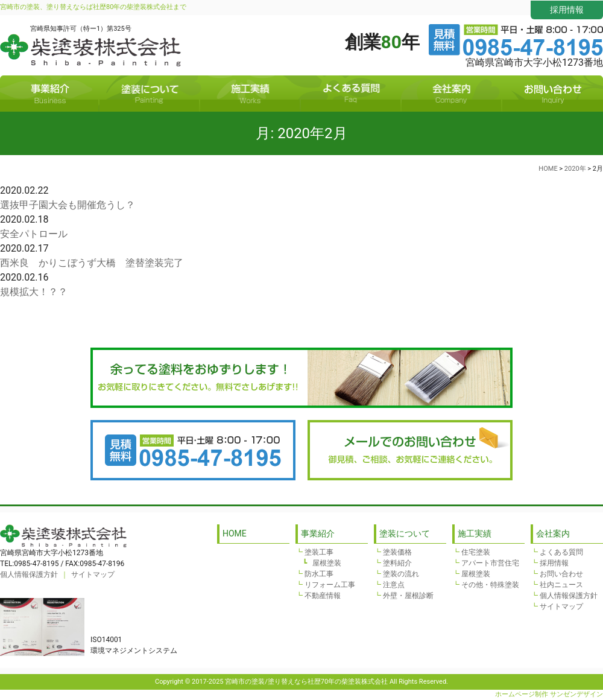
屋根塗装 (327, 563)
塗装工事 (319, 552)
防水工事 (319, 574)
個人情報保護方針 (29, 574)
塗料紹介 (397, 563)
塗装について (149, 94)
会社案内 (451, 94)
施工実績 (250, 94)
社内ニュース (561, 585)
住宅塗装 (476, 552)
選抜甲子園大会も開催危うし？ (68, 205)
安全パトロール (34, 234)
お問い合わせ (553, 94)
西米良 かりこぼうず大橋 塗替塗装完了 (92, 263)
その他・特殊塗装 (490, 585)
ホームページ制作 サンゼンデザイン (549, 694)
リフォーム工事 (330, 585)
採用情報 (567, 10)
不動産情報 (323, 596)
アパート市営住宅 (490, 563)
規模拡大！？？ (34, 292)
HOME (235, 533)
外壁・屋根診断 (408, 596)
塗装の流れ (401, 574)
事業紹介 (49, 94)
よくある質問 (351, 94)
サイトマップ (93, 574)
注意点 (394, 585)
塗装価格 (397, 552)
